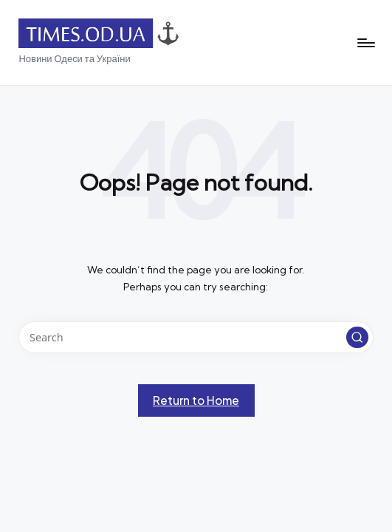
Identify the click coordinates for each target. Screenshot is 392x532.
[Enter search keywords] (196, 337)
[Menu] (365, 43)
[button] (357, 338)
